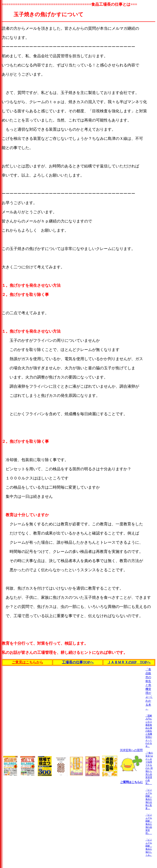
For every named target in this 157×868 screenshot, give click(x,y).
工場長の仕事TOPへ (78, 662)
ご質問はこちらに (131, 782)
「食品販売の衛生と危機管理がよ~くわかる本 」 (149, 689)
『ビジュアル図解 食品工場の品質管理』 (149, 824)
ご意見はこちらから (27, 662)
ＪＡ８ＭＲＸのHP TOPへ (129, 662)
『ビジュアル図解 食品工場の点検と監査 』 (149, 799)
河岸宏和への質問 (131, 750)
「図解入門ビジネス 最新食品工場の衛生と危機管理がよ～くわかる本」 (149, 731)
